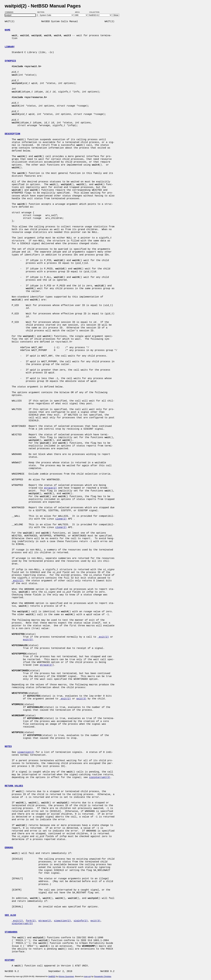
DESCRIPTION (12, 134)
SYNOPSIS (10, 61)
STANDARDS (11, 932)
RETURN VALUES (14, 786)
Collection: (94, 12)
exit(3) (28, 640)
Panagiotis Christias (103, 976)
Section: (42, 12)
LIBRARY (10, 47)
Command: (10, 12)
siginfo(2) (81, 921)
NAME (7, 30)
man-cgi (87, 976)
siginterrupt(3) (100, 777)
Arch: (79, 12)
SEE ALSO (10, 915)
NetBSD (52, 976)
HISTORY (10, 960)
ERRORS (9, 848)
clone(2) (61, 519)
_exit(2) (17, 581)
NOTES (8, 747)
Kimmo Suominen (66, 976)
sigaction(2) (26, 752)
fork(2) (31, 921)
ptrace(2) (50, 488)
